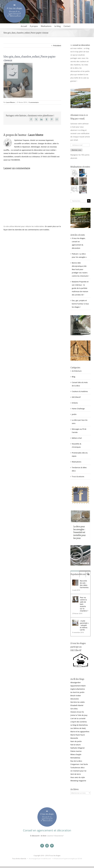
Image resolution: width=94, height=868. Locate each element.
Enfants (75, 403)
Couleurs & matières (80, 391)
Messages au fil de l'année (79, 431)
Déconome (75, 699)
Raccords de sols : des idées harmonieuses (84, 584)
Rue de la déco (76, 761)
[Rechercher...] (79, 201)
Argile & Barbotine (78, 689)
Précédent (57, 46)
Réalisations (77, 462)
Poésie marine (76, 751)
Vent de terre (76, 774)
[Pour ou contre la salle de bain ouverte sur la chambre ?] (75, 598)
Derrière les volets (78, 702)
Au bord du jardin (77, 692)
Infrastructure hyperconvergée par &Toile (68, 859)
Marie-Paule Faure (78, 735)
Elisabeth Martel (77, 705)
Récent (83, 574)
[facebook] (42, 846)
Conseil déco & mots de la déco (80, 384)
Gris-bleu (74, 709)
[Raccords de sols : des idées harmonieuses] (75, 581)
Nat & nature (76, 745)
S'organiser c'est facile (79, 764)
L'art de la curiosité (78, 718)
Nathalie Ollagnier (78, 748)
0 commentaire (34, 102)
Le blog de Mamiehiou (79, 725)
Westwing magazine (78, 781)
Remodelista (75, 758)
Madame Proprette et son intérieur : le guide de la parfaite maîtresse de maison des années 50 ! (80, 288)
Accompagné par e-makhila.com (40, 859)
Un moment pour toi (78, 771)
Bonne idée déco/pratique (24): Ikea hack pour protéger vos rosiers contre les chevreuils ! (80, 269)
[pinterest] (52, 846)
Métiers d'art (77, 438)
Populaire (75, 574)
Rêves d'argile (76, 754)
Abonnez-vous (76, 150)
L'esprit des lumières (79, 722)
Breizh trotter (76, 696)
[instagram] (47, 846)
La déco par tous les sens (80, 422)
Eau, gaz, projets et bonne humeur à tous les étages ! (80, 304)
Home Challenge (78, 409)
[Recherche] (89, 201)
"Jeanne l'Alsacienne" (55, 836)
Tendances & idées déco (79, 469)
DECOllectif (76, 397)
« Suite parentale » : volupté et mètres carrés (84, 625)
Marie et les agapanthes (80, 732)
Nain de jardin (76, 741)
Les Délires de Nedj (78, 728)
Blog (74, 377)
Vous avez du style (78, 777)
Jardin (74, 414)
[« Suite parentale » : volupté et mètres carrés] (75, 621)
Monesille (74, 738)
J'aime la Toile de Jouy (79, 715)
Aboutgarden (76, 682)
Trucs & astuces (78, 476)
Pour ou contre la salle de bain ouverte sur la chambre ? (84, 604)
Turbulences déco (77, 768)
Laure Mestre (10, 102)
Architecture (77, 371)
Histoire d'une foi (77, 712)
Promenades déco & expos (80, 454)
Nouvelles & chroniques (77, 445)
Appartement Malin (78, 686)
